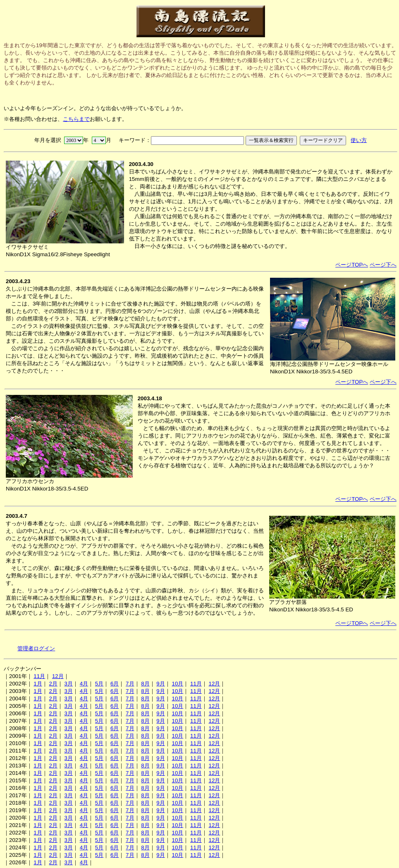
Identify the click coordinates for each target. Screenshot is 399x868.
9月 (160, 684)
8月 (145, 684)
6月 (115, 684)
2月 (53, 684)
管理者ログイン (36, 648)
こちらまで (76, 119)
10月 (177, 684)
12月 (58, 676)
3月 (69, 684)
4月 (84, 684)
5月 (99, 684)
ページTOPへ (352, 265)
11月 (39, 676)
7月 (130, 684)
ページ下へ (383, 265)
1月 (38, 684)
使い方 (359, 140)
